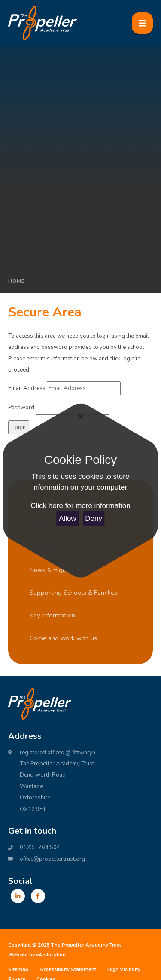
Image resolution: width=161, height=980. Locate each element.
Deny (94, 519)
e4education (51, 955)
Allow (68, 519)
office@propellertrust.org (52, 859)
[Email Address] (84, 388)
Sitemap (18, 969)
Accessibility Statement (68, 969)
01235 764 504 (40, 847)
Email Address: (27, 388)
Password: (22, 408)
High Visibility (124, 969)
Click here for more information (80, 506)
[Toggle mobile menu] (143, 23)
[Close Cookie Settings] (80, 417)
